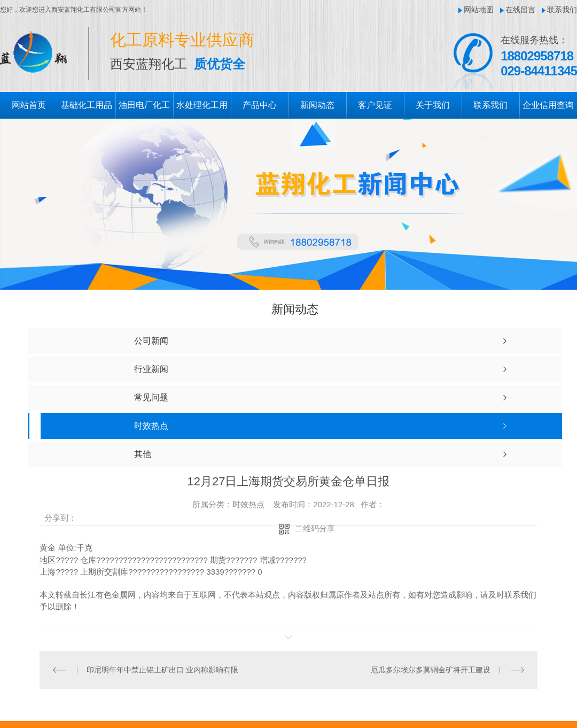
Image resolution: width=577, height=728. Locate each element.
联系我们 (562, 10)
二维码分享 (315, 528)
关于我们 (433, 105)
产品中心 (260, 105)
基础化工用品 (87, 105)
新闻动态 (317, 105)
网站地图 (479, 10)
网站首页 (29, 105)
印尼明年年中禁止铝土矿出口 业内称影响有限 (162, 669)
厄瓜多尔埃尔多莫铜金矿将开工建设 (431, 669)
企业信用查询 (548, 105)
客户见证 (375, 105)
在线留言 (520, 10)
